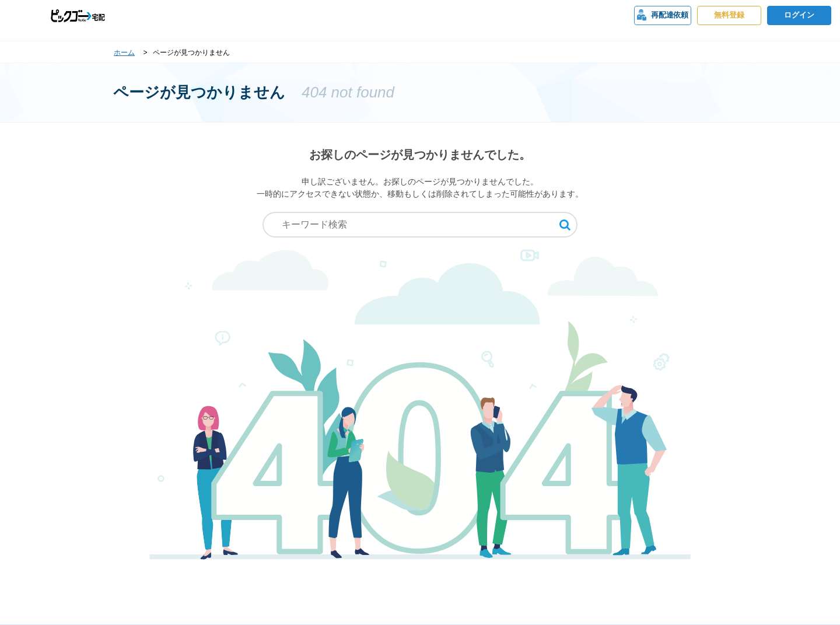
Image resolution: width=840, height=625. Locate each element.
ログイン (799, 15)
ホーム (124, 53)
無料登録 (729, 15)
